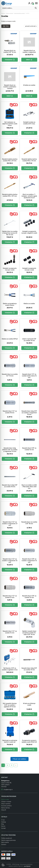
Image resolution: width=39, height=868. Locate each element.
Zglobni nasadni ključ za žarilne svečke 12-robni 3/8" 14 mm (29, 633)
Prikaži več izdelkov (19, 759)
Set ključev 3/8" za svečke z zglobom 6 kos (10, 669)
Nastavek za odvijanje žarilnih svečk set (10, 741)
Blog (3, 824)
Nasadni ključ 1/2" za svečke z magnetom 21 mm (10, 524)
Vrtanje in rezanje (6, 802)
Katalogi (4, 822)
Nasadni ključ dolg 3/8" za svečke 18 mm (10, 486)
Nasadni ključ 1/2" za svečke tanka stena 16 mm (29, 376)
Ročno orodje (10, 13)
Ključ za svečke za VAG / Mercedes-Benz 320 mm (29, 487)
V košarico (10, 60)
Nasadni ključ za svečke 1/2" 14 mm (10, 375)
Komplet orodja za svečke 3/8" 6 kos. (29, 123)
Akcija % (4, 810)
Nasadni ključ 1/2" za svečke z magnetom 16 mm (10, 561)
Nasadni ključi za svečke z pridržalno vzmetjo (10, 87)
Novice (3, 826)
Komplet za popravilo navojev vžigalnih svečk (29, 232)
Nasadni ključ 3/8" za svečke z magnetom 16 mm (29, 561)
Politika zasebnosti (7, 838)
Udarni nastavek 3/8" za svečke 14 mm (29, 340)
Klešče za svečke (29, 304)
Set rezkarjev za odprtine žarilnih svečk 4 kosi (10, 124)
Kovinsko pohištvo (6, 806)
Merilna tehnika (6, 808)
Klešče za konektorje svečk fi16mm (10, 304)
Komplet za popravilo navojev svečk (10, 269)
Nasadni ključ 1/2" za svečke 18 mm (10, 412)
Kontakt (3, 828)
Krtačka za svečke (29, 85)
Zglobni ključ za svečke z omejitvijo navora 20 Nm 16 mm (10, 233)
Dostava (4, 845)
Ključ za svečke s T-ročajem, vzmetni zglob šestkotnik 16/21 (29, 196)
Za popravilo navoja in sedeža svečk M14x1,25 (29, 741)
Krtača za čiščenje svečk (29, 704)
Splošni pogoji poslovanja (8, 840)
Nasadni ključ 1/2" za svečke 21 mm (10, 597)
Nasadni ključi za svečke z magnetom (29, 51)
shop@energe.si (8, 790)
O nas (3, 820)
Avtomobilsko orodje (19, 13)
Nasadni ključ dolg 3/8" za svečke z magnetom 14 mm (29, 413)
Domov (3, 13)
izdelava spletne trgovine (16, 866)
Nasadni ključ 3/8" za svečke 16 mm (29, 449)
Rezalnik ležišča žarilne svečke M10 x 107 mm (10, 195)
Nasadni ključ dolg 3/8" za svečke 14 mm (29, 669)
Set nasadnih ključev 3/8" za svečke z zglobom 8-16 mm (10, 705)
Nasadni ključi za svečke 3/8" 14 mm (10, 51)
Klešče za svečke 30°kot (10, 339)
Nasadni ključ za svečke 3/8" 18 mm (29, 523)
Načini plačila (5, 842)
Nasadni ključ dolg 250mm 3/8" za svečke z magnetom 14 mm (10, 450)
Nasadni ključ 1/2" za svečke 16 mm (10, 632)
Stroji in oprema (6, 804)
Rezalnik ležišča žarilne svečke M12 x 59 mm (10, 160)
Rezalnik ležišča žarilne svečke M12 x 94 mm (29, 160)
